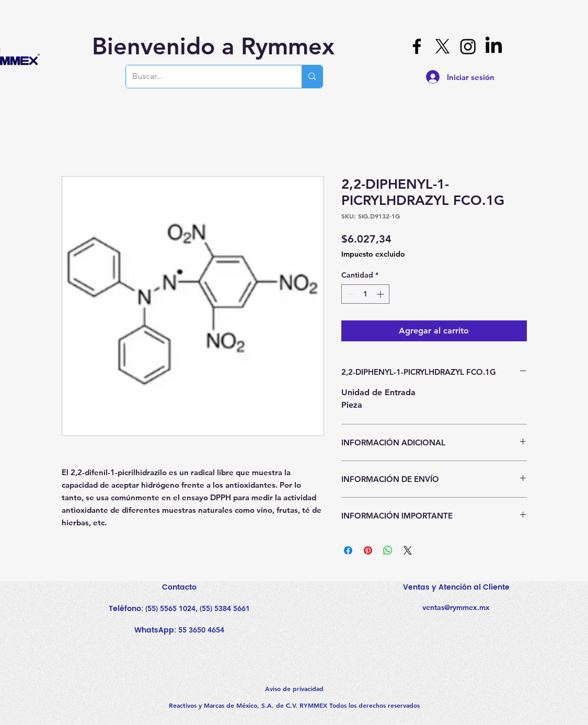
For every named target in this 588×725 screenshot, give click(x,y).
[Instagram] (468, 46)
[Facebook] (417, 46)
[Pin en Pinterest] (368, 550)
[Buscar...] (206, 77)
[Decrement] (349, 294)
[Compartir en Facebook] (348, 550)
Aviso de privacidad (294, 688)
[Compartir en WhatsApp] (388, 550)
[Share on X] (408, 550)
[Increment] (381, 294)
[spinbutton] (365, 294)
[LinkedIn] (494, 46)
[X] (442, 46)
